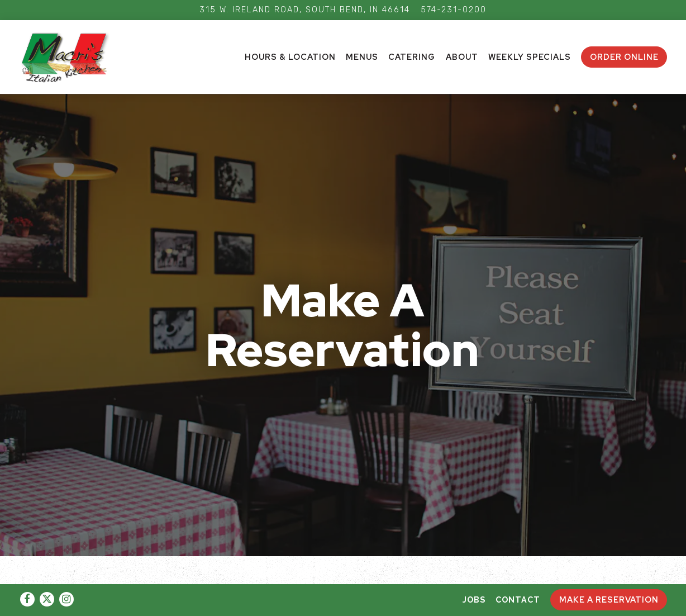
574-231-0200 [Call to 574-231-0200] (454, 10)
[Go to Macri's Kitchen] (305, 10)
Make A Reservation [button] (609, 600)
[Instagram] (66, 599)
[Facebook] (27, 599)
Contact (518, 600)
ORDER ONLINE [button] (624, 57)
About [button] (462, 57)
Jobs (474, 600)
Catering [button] (412, 57)
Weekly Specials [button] (530, 57)
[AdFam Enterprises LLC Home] (72, 57)
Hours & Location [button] (290, 57)
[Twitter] (47, 599)
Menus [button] (362, 57)
